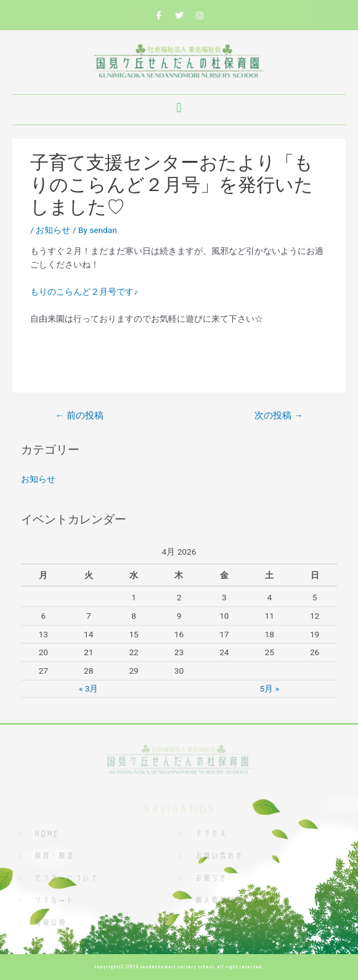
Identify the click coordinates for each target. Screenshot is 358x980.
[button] (179, 108)
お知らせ (53, 230)
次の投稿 (279, 415)
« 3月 (89, 688)
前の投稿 (79, 415)
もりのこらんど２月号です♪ (84, 292)
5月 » (270, 688)
